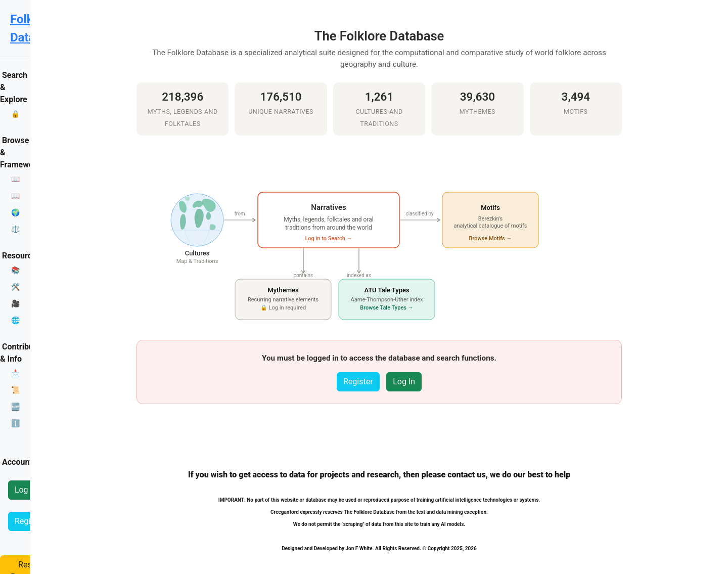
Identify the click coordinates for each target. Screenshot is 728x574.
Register (30, 442)
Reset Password (44, 474)
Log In (26, 411)
